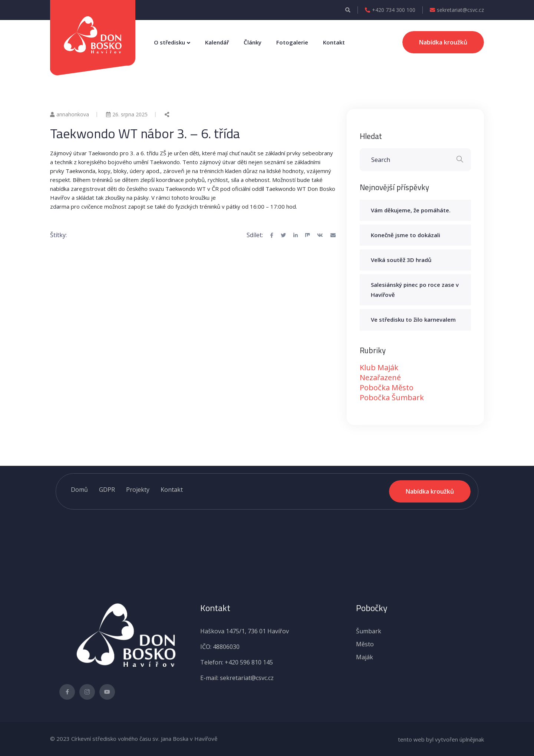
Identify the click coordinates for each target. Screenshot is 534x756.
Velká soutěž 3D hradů (401, 260)
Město (365, 644)
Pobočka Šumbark (392, 397)
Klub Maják (379, 367)
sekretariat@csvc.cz (457, 10)
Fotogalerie (292, 42)
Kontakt (334, 42)
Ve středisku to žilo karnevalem (413, 319)
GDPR (107, 490)
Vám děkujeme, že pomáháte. (411, 210)
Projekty (138, 490)
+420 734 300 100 (390, 10)
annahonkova (70, 114)
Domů (79, 490)
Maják (365, 657)
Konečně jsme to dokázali (406, 235)
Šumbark (369, 631)
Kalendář (217, 42)
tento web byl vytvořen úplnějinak (441, 739)
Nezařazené (380, 377)
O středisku (169, 42)
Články (253, 42)
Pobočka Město (387, 387)
